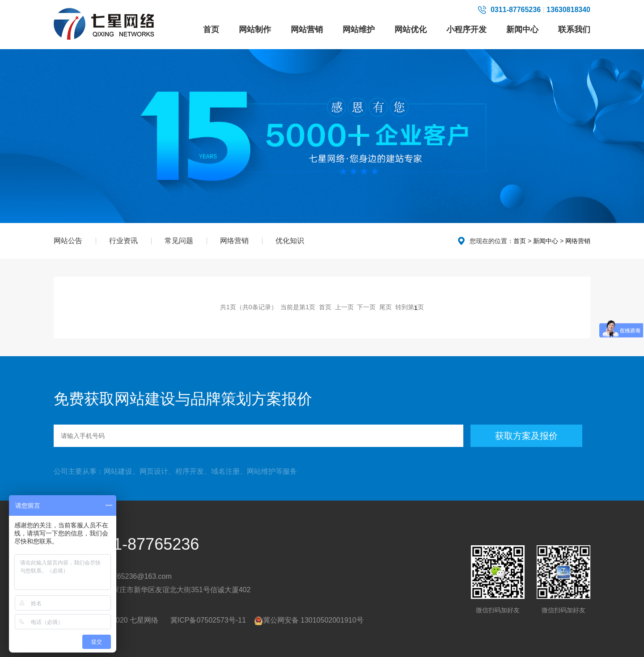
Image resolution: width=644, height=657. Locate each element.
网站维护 (359, 29)
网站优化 (411, 29)
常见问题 (179, 241)
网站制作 (255, 29)
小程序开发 (466, 29)
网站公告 (68, 241)
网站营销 (307, 29)
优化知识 (290, 241)
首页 (211, 29)
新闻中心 (522, 29)
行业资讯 (123, 241)
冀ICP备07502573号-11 (208, 620)
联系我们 (574, 29)
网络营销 (234, 241)
